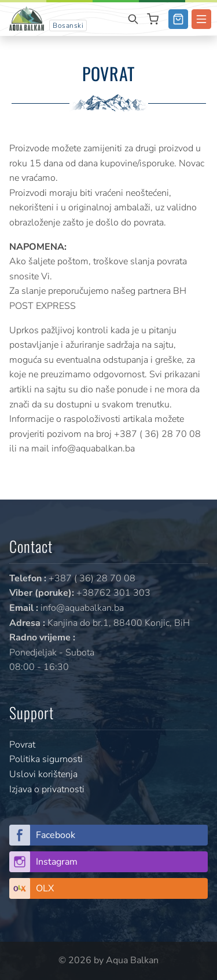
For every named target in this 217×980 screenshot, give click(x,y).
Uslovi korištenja (43, 774)
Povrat (22, 745)
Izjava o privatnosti (47, 789)
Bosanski (68, 25)
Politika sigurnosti (46, 759)
